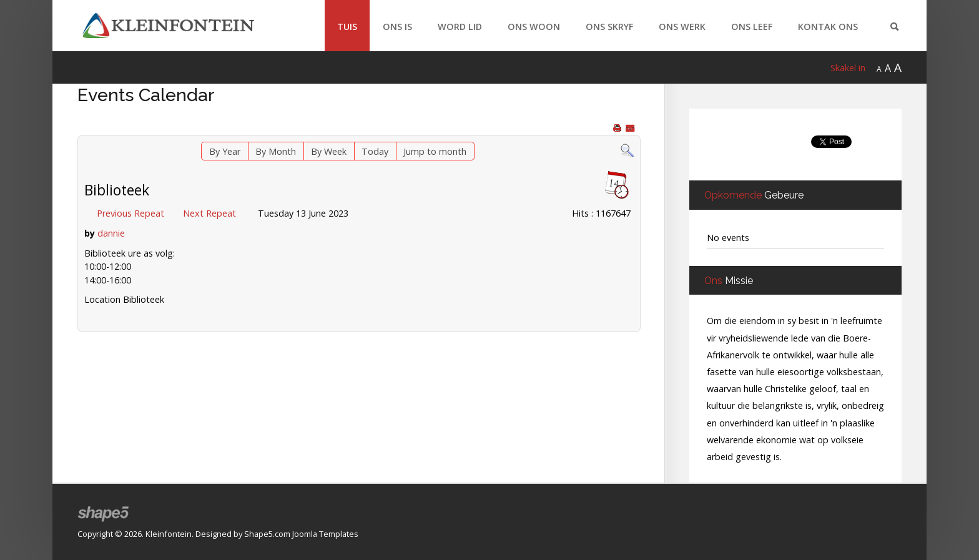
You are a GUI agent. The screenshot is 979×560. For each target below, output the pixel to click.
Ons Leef (752, 27)
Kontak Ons (828, 27)
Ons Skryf (609, 27)
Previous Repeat (130, 213)
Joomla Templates (325, 534)
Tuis (347, 27)
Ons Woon (534, 27)
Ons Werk (682, 27)
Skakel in (848, 68)
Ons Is (397, 27)
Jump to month (435, 151)
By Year (225, 151)
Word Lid (460, 27)
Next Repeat (209, 213)
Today (375, 151)
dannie (111, 233)
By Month (276, 151)
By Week (329, 151)
